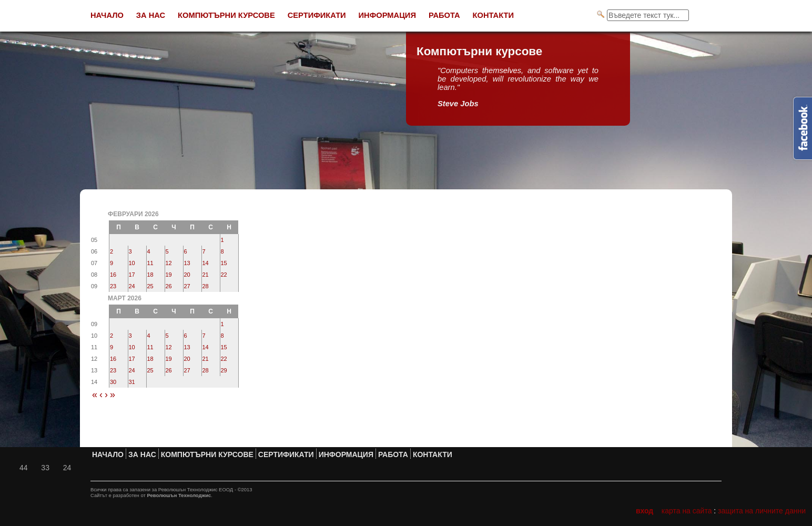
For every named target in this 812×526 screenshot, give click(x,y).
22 (224, 275)
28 (206, 286)
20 (187, 275)
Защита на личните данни (762, 511)
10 (132, 263)
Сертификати (317, 15)
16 (113, 275)
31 (132, 382)
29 (224, 370)
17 (132, 275)
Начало (107, 15)
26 (169, 286)
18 (150, 275)
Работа (444, 15)
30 (113, 382)
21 (206, 275)
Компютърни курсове (226, 15)
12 (169, 263)
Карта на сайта (687, 511)
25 (150, 286)
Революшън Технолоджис (179, 495)
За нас (151, 15)
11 (150, 263)
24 (132, 286)
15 (224, 263)
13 (187, 263)
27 (187, 286)
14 (206, 263)
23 (113, 286)
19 (169, 275)
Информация (387, 15)
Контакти (494, 15)
